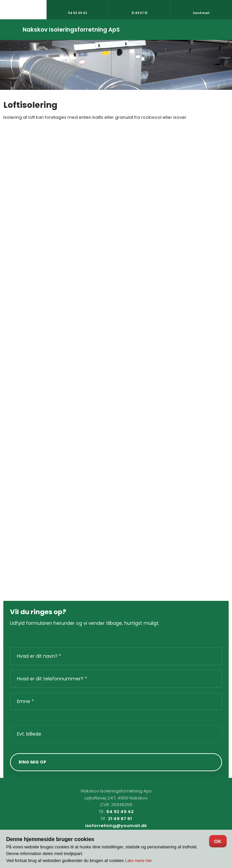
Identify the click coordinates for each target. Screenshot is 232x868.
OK (218, 841)
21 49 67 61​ (120, 819)
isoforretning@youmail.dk (116, 826)
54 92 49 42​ (120, 812)
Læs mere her (138, 861)
